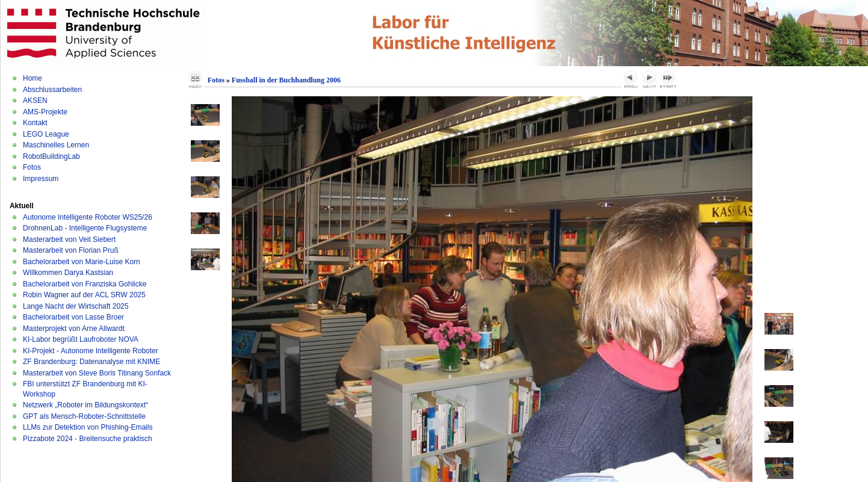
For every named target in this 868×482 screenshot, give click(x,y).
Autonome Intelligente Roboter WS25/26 (88, 217)
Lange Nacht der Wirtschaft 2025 (76, 306)
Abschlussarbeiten (52, 90)
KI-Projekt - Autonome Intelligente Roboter (91, 351)
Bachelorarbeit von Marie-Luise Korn (82, 262)
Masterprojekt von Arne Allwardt (74, 329)
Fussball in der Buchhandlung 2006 (286, 80)
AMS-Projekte (45, 112)
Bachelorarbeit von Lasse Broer (73, 317)
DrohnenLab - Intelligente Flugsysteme (85, 228)
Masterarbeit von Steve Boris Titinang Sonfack (97, 373)
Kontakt (35, 123)
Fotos (32, 167)
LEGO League (46, 134)
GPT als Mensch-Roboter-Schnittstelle (84, 416)
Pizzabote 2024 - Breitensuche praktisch (88, 439)
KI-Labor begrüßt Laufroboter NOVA (81, 339)
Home (33, 78)
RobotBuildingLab (51, 156)
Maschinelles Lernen (56, 145)
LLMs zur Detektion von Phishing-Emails (88, 427)
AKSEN (35, 100)
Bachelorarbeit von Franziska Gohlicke (85, 284)
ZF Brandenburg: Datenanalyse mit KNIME (91, 362)
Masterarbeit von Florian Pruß (71, 250)
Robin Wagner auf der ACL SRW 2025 (84, 295)
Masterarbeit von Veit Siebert (69, 239)
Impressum (41, 179)
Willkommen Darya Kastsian (68, 273)
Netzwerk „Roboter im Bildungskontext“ (85, 405)
